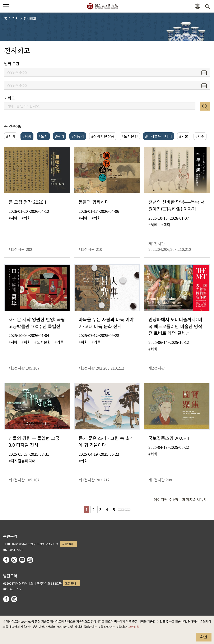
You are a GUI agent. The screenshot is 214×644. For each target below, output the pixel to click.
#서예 (11, 136)
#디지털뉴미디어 (159, 136)
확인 (204, 637)
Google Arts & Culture (30, 560)
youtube (22, 560)
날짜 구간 (12, 64)
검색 (205, 106)
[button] (197, 6)
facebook (6, 560)
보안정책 (134, 627)
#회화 (27, 136)
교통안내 (67, 544)
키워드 (10, 98)
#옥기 (60, 136)
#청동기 (78, 136)
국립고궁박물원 (102, 6)
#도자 (43, 136)
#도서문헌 (130, 136)
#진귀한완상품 (103, 136)
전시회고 (30, 18)
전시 (15, 18)
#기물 (184, 136)
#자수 (200, 136)
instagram (14, 560)
